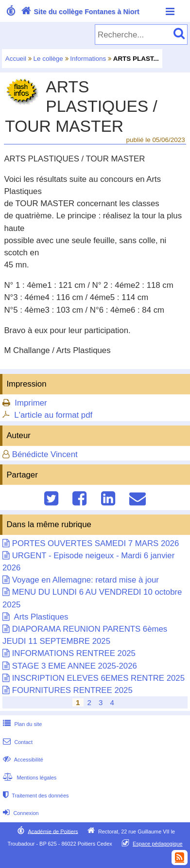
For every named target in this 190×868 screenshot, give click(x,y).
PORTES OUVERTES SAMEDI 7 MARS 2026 (96, 543)
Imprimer (31, 403)
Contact (17, 742)
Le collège (48, 59)
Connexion (20, 813)
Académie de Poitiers (53, 831)
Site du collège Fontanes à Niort (79, 12)
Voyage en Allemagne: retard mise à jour (86, 580)
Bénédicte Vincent (45, 454)
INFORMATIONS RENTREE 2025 (74, 653)
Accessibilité (22, 760)
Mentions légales (29, 778)
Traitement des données (35, 796)
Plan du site (21, 724)
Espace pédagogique (158, 844)
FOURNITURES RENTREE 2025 (72, 690)
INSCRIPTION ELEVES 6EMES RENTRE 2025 (98, 678)
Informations (88, 59)
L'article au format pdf (53, 415)
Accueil (16, 59)
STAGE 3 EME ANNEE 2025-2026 (75, 666)
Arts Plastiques (40, 617)
